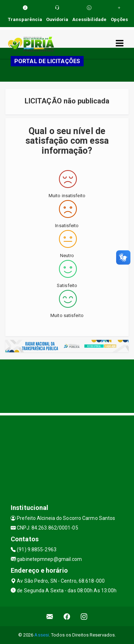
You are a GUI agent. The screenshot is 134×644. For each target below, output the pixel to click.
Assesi (42, 635)
